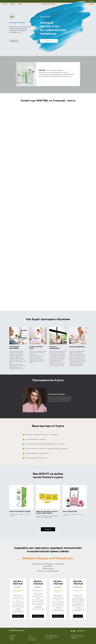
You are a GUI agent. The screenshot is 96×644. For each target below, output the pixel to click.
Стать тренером (32, 638)
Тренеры (12, 637)
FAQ (30, 635)
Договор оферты (49, 638)
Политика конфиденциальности (52, 636)
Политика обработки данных (52, 637)
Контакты (31, 637)
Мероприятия (13, 635)
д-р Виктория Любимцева (56, 394)
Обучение (12, 638)
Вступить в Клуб (32, 640)
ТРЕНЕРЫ (20, 4)
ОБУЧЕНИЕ (12, 4)
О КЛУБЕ (5, 4)
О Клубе (11, 640)
